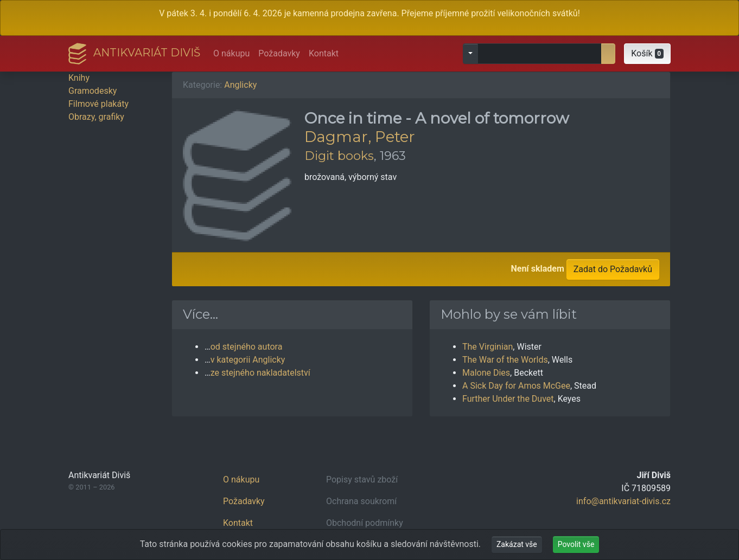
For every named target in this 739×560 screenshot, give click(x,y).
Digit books (339, 156)
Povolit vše (576, 544)
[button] (647, 54)
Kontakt (324, 53)
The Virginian (488, 347)
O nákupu (231, 53)
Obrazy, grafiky (96, 117)
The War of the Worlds (505, 360)
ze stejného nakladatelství (260, 373)
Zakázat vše (517, 544)
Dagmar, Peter (360, 137)
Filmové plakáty (98, 104)
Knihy (79, 78)
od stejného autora (247, 347)
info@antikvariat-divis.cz (623, 501)
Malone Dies (486, 373)
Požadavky (279, 53)
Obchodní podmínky (365, 523)
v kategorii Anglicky (248, 360)
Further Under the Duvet (508, 399)
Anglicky (240, 85)
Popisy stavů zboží (362, 479)
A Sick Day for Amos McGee (516, 386)
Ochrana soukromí (361, 501)
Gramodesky (93, 91)
